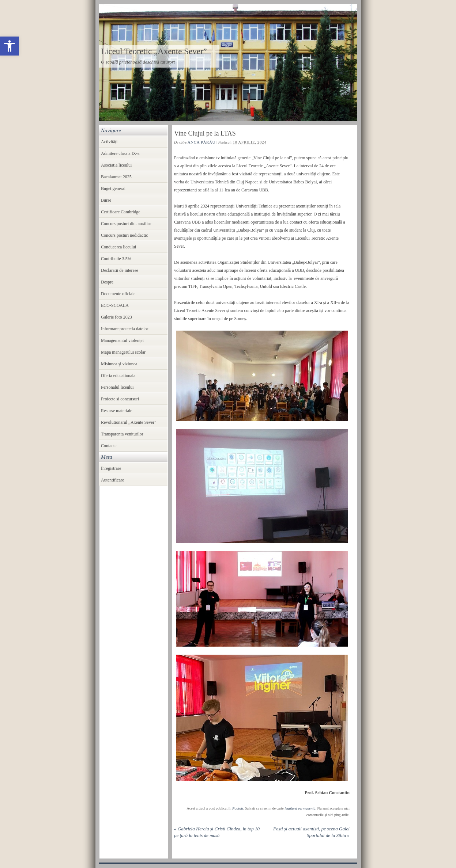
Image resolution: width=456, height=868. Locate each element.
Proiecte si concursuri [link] (120, 399)
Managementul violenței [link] (122, 340)
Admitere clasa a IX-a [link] (120, 153)
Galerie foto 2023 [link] (116, 317)
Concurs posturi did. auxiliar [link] (126, 224)
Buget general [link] (113, 189)
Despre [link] (107, 282)
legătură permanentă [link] (300, 808)
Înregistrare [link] (111, 468)
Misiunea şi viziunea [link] (119, 364)
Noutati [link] (238, 808)
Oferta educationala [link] (118, 376)
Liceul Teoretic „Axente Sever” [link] (154, 51)
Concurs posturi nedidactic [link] (125, 235)
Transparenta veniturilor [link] (122, 434)
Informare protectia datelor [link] (125, 329)
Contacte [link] (109, 446)
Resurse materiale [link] (117, 411)
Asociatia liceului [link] (116, 165)
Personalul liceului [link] (117, 387)
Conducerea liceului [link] (118, 247)
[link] (10, 46)
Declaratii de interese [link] (120, 270)
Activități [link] (109, 142)
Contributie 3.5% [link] (116, 259)
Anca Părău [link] (201, 142)
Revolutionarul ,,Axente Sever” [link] (129, 422)
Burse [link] (106, 200)
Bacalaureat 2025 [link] (116, 177)
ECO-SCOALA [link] (115, 305)
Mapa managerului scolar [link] (123, 352)
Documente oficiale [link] (118, 294)
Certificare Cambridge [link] (121, 212)
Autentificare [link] (112, 480)
